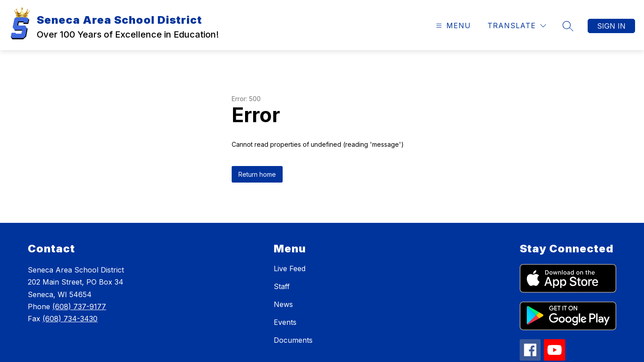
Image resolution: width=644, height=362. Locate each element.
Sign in (611, 26)
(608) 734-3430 (70, 319)
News (283, 304)
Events (285, 322)
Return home (257, 174)
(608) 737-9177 (79, 307)
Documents (293, 340)
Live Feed (290, 268)
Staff (282, 286)
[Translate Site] (517, 26)
